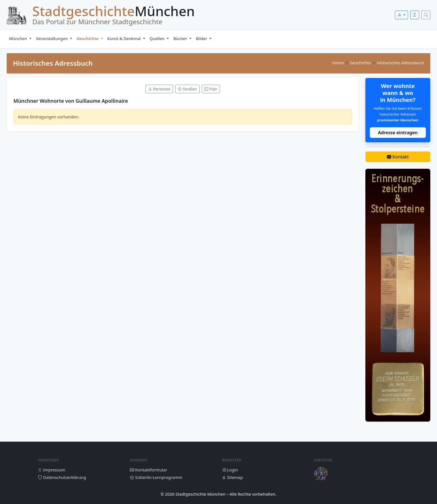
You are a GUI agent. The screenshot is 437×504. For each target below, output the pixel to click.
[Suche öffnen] (426, 15)
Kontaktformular (149, 470)
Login (230, 470)
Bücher (181, 38)
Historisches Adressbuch (400, 63)
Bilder (202, 38)
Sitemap (232, 477)
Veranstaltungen (52, 38)
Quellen (158, 38)
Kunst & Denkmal (125, 38)
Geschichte (88, 38)
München (19, 38)
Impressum (52, 470)
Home (338, 63)
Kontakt (398, 157)
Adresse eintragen (398, 133)
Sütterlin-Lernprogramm (156, 477)
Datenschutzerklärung (62, 477)
